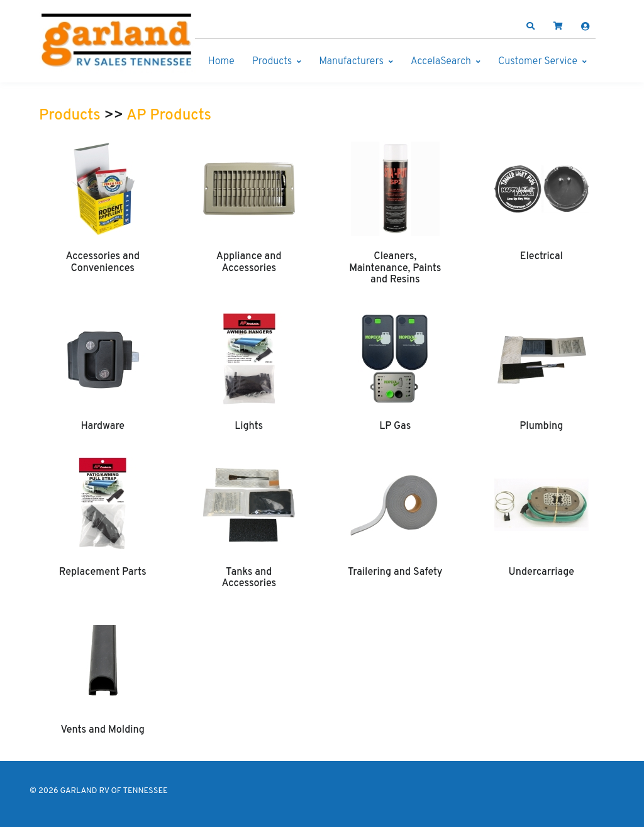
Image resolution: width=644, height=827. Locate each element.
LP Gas (395, 426)
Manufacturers (351, 62)
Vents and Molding (103, 730)
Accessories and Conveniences (103, 262)
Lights (249, 426)
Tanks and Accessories (249, 578)
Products (272, 62)
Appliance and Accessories (249, 262)
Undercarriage (541, 572)
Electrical (541, 257)
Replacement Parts (103, 572)
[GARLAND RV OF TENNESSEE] (118, 42)
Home (221, 62)
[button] (531, 26)
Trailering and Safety (395, 572)
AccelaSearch (441, 62)
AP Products (169, 116)
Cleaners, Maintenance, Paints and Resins (395, 268)
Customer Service (538, 62)
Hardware (103, 426)
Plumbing (541, 426)
